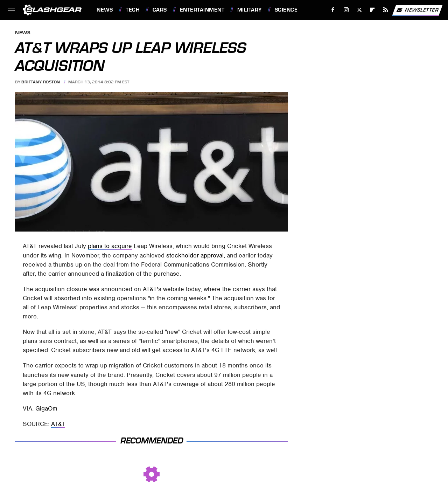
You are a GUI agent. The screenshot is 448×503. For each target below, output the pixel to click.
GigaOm (46, 408)
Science (286, 10)
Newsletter (417, 10)
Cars (160, 10)
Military (250, 10)
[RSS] (386, 10)
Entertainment (202, 10)
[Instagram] (346, 10)
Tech (133, 10)
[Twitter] (359, 10)
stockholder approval (195, 255)
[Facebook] (333, 10)
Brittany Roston (41, 82)
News (105, 10)
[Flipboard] (373, 10)
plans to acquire (110, 246)
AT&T (58, 424)
